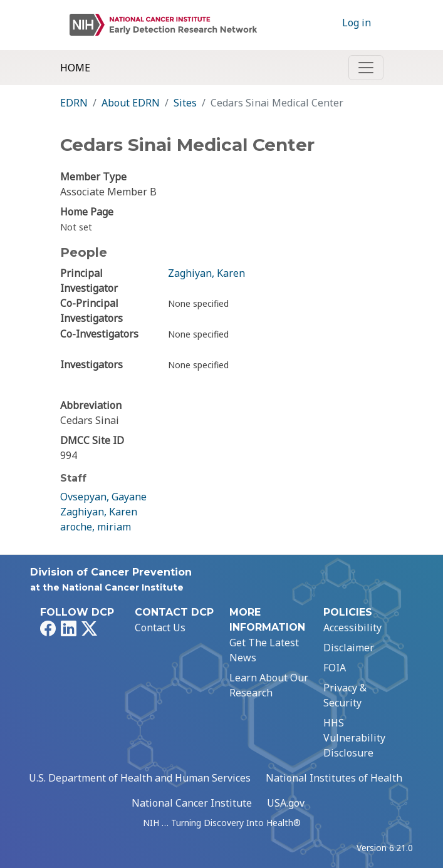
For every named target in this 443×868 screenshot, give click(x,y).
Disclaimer (349, 648)
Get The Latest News (264, 650)
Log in (357, 23)
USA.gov (286, 803)
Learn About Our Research (269, 685)
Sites (185, 103)
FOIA (335, 668)
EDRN (74, 103)
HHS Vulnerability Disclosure (354, 738)
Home (75, 68)
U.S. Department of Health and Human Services (140, 778)
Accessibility (352, 628)
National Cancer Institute (192, 803)
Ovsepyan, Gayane (103, 497)
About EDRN (131, 103)
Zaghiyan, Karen (206, 273)
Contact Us (160, 628)
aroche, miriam (96, 527)
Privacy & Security (345, 695)
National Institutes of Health (334, 778)
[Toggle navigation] (366, 68)
